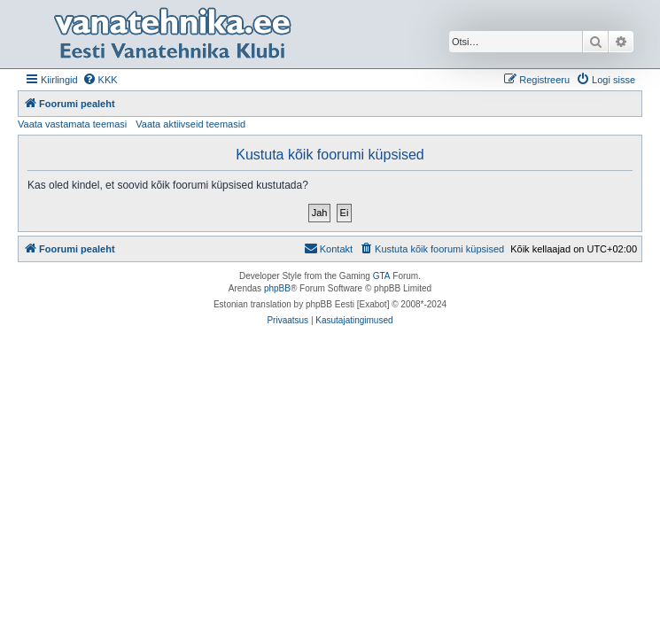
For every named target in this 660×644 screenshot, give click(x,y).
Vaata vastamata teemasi (72, 124)
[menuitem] (100, 80)
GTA (382, 276)
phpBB (277, 288)
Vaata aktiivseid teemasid (190, 124)
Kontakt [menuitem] (328, 248)
